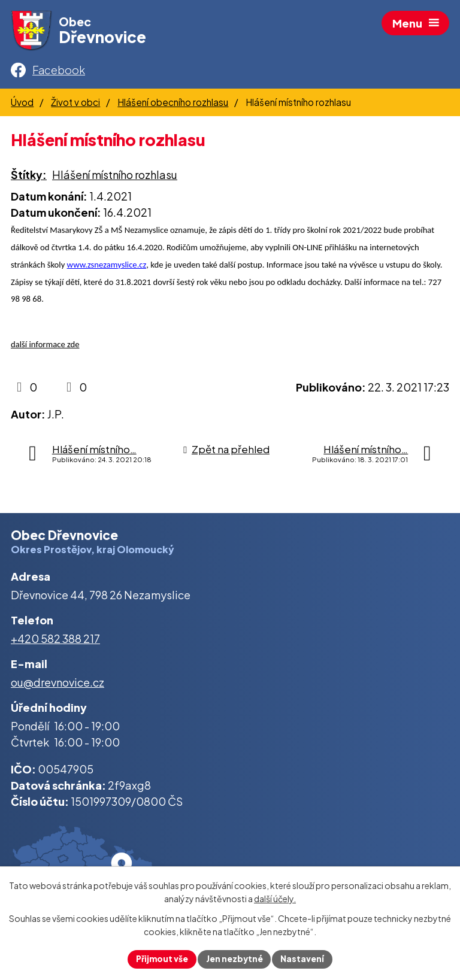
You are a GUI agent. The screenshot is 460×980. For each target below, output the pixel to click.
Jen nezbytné (235, 958)
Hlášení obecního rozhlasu (173, 105)
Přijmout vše (161, 958)
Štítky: (29, 178)
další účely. (275, 899)
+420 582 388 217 (55, 641)
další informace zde (45, 347)
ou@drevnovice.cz (57, 685)
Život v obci (75, 105)
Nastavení (304, 958)
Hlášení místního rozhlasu (115, 178)
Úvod (22, 105)
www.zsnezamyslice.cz (107, 268)
